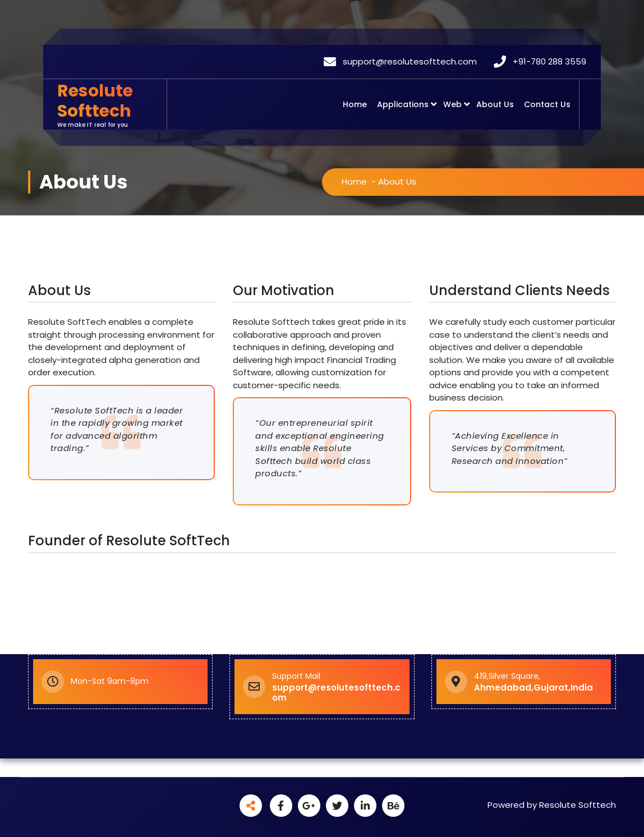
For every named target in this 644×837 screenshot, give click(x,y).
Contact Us (547, 104)
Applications (403, 104)
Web (452, 104)
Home (355, 104)
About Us (495, 104)
